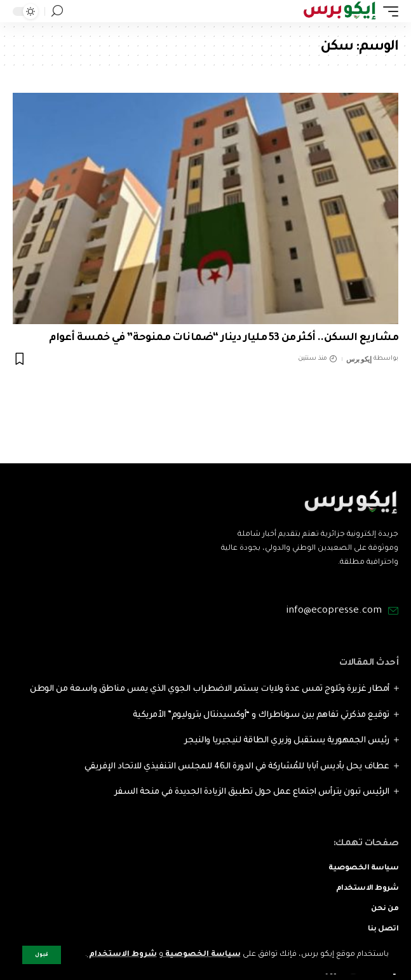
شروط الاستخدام (122, 955)
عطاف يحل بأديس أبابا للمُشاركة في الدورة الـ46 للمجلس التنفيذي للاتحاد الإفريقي (237, 767)
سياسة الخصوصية (202, 955)
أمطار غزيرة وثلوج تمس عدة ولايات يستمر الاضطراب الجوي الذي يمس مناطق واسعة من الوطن (210, 689)
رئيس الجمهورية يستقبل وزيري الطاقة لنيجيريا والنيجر (287, 741)
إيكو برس (359, 359)
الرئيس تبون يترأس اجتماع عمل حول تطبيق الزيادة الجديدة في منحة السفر (252, 792)
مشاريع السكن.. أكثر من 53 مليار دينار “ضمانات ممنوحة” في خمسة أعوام (224, 338)
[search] (57, 11)
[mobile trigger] (387, 11)
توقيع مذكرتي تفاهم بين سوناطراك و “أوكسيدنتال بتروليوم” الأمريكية (261, 715)
